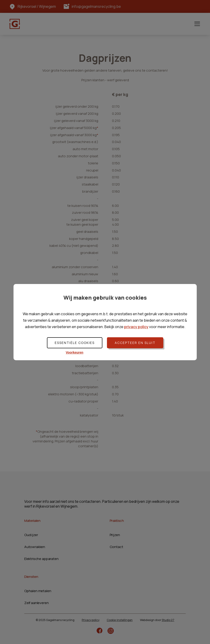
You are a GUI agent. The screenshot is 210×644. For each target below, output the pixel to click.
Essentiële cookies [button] (75, 343)
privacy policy (136, 327)
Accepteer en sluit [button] (135, 343)
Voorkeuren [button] (75, 352)
